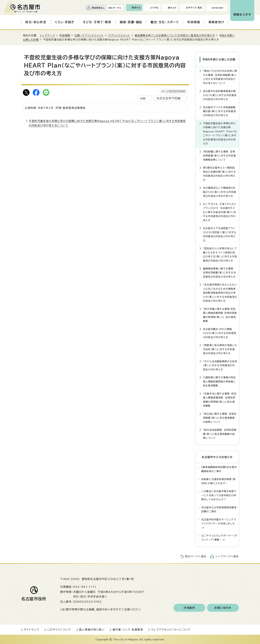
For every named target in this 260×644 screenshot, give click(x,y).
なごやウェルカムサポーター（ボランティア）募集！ (219, 537)
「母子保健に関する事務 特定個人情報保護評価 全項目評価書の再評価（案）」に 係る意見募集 (220, 315)
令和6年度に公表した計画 (219, 59)
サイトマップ (32, 629)
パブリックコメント (119, 35)
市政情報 (194, 22)
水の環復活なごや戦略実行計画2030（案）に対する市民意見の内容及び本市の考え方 (220, 192)
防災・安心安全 (36, 22)
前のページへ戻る (196, 556)
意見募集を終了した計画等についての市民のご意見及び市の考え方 (175, 35)
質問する (136, 8)
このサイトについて (59, 629)
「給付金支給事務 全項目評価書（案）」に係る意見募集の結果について (220, 434)
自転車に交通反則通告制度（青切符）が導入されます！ (218, 481)
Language (217, 8)
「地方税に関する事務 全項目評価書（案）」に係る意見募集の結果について (220, 418)
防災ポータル (115, 8)
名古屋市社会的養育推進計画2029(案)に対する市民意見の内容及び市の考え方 (220, 95)
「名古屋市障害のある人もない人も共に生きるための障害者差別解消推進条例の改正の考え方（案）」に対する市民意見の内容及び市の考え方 (220, 292)
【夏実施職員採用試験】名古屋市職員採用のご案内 (219, 469)
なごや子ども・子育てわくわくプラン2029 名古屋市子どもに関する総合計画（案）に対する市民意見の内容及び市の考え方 (220, 212)
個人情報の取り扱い (92, 629)
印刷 (143, 99)
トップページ (48, 35)
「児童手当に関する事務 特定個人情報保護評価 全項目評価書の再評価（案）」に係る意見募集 (220, 399)
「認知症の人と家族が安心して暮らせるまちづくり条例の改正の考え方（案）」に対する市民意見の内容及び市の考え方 (220, 254)
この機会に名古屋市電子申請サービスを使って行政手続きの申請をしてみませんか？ (219, 495)
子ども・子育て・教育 (97, 22)
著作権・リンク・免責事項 (128, 629)
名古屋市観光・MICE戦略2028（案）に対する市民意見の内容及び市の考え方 (220, 333)
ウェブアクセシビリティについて (171, 629)
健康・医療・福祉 (131, 22)
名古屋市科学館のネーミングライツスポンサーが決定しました (219, 523)
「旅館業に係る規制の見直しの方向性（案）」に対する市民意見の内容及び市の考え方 (220, 349)
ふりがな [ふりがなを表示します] (154, 8)
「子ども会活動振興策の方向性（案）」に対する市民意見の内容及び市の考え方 (220, 365)
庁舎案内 (189, 607)
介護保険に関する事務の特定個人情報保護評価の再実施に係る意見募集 (219, 381)
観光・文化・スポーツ (165, 22)
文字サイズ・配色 (194, 8)
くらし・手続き (65, 22)
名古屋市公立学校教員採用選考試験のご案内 (219, 509)
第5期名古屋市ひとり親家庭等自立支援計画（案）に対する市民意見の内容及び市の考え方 (219, 173)
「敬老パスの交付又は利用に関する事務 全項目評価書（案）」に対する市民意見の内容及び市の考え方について (220, 77)
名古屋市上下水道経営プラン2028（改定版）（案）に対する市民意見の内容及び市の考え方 (220, 234)
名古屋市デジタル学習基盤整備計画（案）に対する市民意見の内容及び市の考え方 (219, 111)
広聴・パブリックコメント (89, 35)
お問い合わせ (223, 607)
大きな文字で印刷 (169, 98)
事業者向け (216, 22)
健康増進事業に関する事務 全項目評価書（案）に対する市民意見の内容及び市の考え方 (219, 272)
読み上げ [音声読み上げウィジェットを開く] (172, 8)
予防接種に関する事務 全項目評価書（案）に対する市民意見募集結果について (219, 155)
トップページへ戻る (227, 556)
